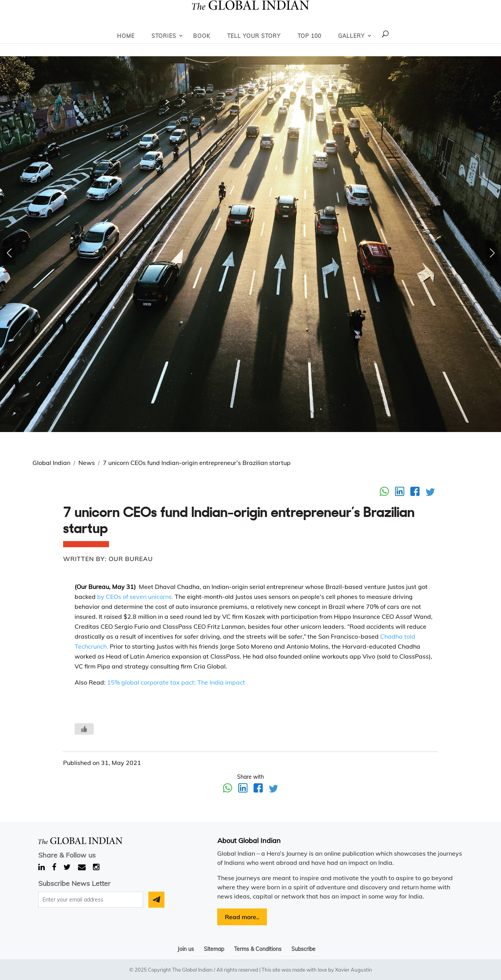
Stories (164, 36)
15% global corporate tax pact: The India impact (176, 682)
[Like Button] (84, 729)
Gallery (351, 36)
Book (202, 36)
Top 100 (309, 36)
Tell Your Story (254, 36)
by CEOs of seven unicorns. (134, 597)
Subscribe (303, 949)
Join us (186, 949)
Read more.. (242, 917)
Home (126, 36)
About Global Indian (249, 841)
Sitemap (214, 949)
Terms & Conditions (258, 949)
